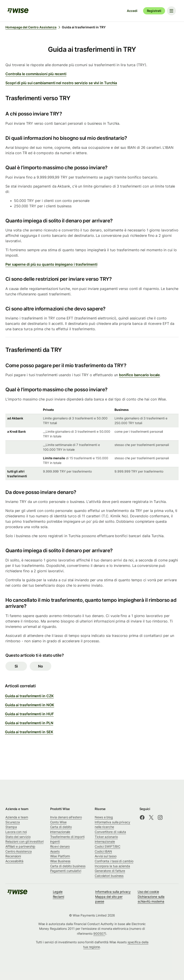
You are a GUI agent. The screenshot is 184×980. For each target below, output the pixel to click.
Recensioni (13, 856)
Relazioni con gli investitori (25, 841)
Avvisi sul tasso (106, 856)
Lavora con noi (16, 832)
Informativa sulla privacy (113, 892)
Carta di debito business (68, 866)
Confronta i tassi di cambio (114, 861)
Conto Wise (58, 822)
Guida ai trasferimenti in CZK (29, 696)
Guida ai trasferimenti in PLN (29, 723)
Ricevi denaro (60, 846)
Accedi (132, 11)
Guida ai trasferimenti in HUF (29, 714)
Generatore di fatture (110, 871)
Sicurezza (13, 822)
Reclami (58, 897)
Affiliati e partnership (20, 846)
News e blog (104, 817)
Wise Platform (60, 856)
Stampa (11, 827)
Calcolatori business (109, 876)
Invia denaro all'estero (66, 817)
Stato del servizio (18, 837)
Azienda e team (17, 817)
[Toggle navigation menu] (171, 11)
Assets (55, 851)
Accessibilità (14, 861)
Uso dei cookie (148, 892)
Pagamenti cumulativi (66, 871)
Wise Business (60, 861)
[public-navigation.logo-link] (17, 893)
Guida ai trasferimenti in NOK (30, 705)
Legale (58, 892)
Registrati (154, 11)
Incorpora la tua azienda (112, 866)
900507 (99, 934)
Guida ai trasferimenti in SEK (29, 732)
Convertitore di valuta (110, 832)
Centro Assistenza (19, 851)
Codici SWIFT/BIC (108, 846)
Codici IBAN (103, 851)
